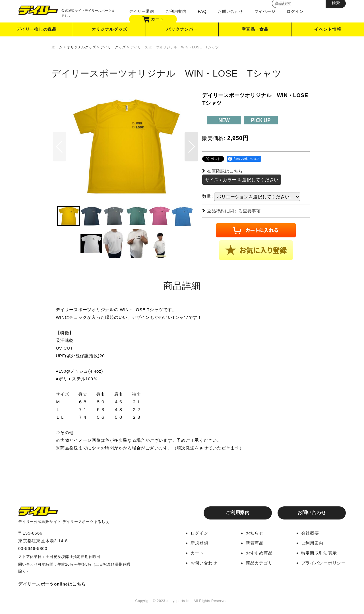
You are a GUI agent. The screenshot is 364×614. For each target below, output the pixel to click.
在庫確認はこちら (223, 171)
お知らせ (255, 533)
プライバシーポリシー (324, 563)
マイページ (265, 11)
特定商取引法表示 (319, 553)
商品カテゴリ (259, 563)
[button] (191, 147)
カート (153, 19)
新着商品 (255, 543)
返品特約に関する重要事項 (231, 211)
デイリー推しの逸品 (36, 29)
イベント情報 (328, 29)
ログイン (295, 11)
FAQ (202, 11)
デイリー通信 (141, 11)
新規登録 (199, 543)
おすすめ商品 (259, 553)
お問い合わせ (230, 11)
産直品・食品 (255, 29)
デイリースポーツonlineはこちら (52, 584)
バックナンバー (182, 29)
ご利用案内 (176, 11)
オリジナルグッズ (109, 29)
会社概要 (310, 533)
